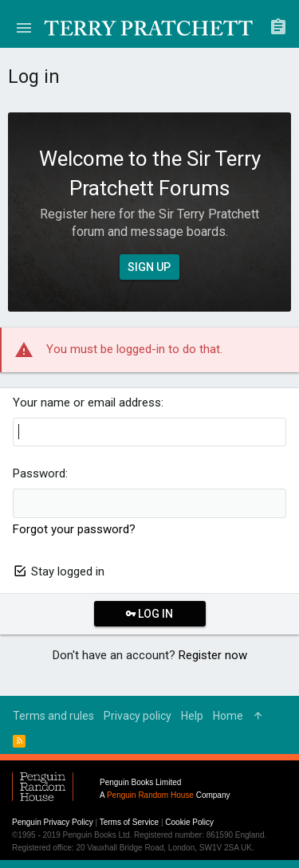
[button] (24, 28)
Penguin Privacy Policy (53, 822)
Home (228, 716)
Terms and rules (53, 716)
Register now (213, 655)
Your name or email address (87, 403)
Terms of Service (129, 822)
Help (192, 716)
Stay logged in (68, 571)
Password (39, 473)
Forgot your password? (74, 529)
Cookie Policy (189, 822)
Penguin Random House (150, 795)
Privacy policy (138, 716)
